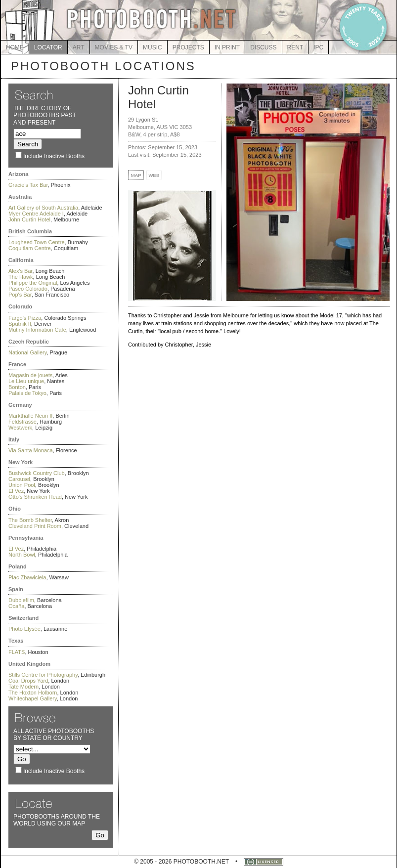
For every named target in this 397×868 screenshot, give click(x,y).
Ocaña (16, 606)
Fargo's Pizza (25, 318)
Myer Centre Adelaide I (36, 214)
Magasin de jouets (30, 375)
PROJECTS (188, 47)
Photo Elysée (24, 629)
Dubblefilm (21, 600)
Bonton (17, 387)
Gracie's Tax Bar (28, 185)
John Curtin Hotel (29, 219)
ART (79, 47)
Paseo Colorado (28, 289)
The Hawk (21, 277)
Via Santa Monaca (31, 450)
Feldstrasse (22, 422)
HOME (15, 47)
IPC (318, 47)
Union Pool (22, 485)
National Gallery (27, 352)
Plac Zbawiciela (27, 577)
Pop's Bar (20, 295)
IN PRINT (227, 47)
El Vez (16, 491)
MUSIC (153, 47)
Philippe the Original (33, 283)
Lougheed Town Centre (37, 242)
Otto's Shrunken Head (35, 497)
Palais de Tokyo (27, 393)
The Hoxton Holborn (33, 693)
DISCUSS (263, 47)
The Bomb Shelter (30, 520)
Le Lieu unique (26, 381)
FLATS (17, 652)
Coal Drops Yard (28, 681)
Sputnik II (20, 324)
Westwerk (20, 428)
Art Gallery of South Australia (43, 208)
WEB (154, 175)
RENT (295, 47)
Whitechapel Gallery (33, 698)
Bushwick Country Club (37, 473)
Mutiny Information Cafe (37, 330)
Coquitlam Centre (30, 248)
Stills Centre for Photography (43, 675)
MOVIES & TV (114, 47)
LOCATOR (48, 47)
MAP (136, 175)
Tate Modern (23, 687)
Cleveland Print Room (35, 526)
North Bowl (22, 555)
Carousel (19, 479)
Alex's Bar (21, 271)
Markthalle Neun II (30, 416)
